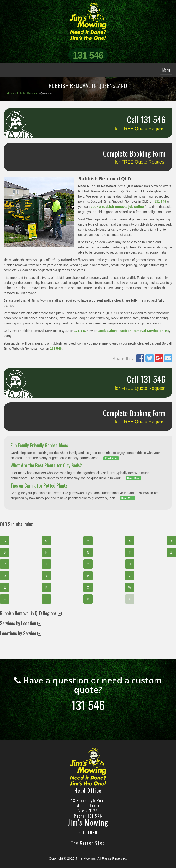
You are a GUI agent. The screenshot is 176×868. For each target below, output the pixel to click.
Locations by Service (21, 633)
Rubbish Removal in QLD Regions (31, 613)
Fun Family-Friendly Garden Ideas (39, 445)
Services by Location (21, 623)
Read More (111, 458)
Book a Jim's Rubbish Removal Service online (133, 331)
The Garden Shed (88, 843)
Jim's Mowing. (86, 858)
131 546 (88, 55)
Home (11, 93)
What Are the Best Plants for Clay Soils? (46, 465)
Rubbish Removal (27, 93)
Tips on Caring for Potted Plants (39, 485)
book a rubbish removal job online (117, 207)
